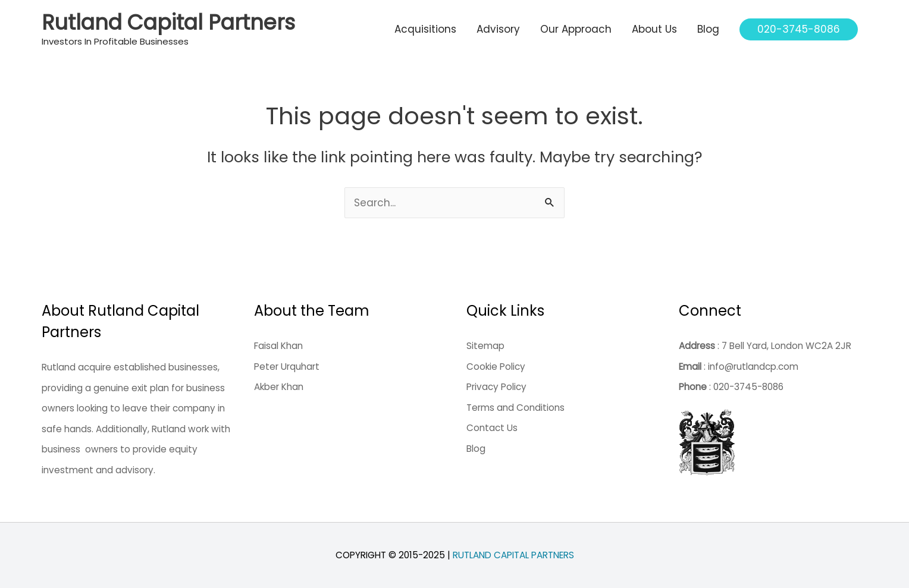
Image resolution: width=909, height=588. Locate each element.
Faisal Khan (278, 346)
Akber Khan (279, 387)
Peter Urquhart (287, 367)
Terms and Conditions (515, 408)
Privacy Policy (496, 387)
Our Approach (576, 29)
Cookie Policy (496, 367)
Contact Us (492, 428)
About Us (654, 29)
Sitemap (485, 346)
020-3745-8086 (748, 387)
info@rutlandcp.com (753, 367)
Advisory (498, 29)
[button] (799, 29)
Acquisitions (425, 29)
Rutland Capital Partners (168, 22)
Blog (708, 29)
